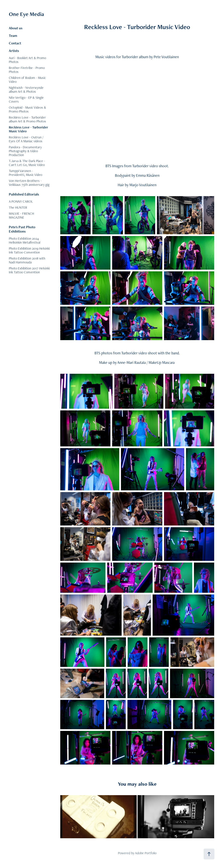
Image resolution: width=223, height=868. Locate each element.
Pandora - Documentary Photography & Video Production (25, 151)
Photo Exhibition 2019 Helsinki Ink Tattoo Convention (29, 250)
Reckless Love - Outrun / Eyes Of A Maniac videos (26, 139)
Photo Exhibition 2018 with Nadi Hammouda (27, 260)
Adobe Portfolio (146, 853)
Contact (15, 43)
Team (13, 36)
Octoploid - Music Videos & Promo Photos (27, 109)
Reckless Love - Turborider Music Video (28, 129)
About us (16, 28)
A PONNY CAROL (21, 201)
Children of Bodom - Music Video (27, 80)
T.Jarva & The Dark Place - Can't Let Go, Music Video (27, 163)
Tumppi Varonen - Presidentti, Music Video (26, 173)
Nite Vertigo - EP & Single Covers (26, 99)
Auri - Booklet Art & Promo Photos (27, 60)
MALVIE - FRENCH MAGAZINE (21, 215)
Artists (14, 51)
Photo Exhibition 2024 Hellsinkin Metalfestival (25, 240)
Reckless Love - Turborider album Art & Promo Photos (27, 119)
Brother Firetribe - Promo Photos (27, 70)
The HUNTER (18, 207)
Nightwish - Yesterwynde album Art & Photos (26, 90)
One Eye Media (26, 14)
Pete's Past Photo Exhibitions (22, 229)
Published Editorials (24, 194)
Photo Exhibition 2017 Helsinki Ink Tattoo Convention (29, 270)
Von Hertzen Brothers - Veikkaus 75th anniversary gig (29, 183)
